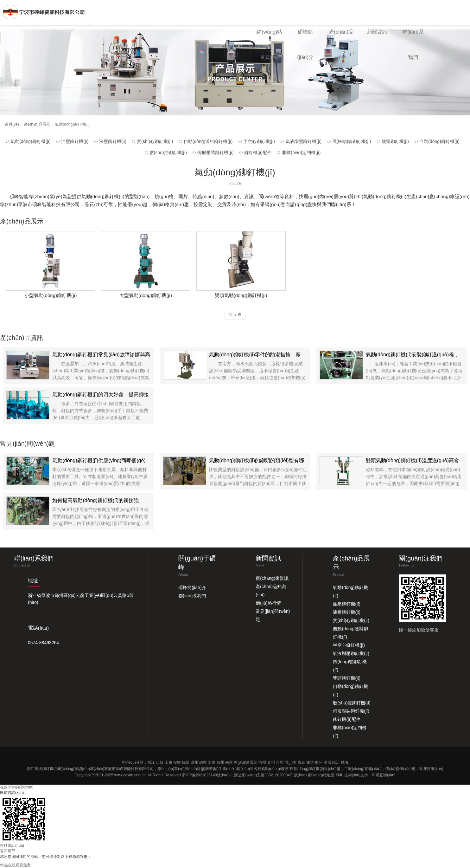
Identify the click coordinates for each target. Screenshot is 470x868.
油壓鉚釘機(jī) (75, 141)
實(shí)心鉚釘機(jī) (155, 141)
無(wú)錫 (241, 762)
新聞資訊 (377, 32)
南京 (229, 762)
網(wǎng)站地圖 (321, 775)
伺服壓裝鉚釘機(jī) (215, 152)
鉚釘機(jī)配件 (258, 152)
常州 (254, 762)
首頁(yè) (12, 124)
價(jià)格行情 (268, 603)
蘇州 (220, 762)
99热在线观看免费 (15, 865)
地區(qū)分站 (133, 762)
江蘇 (160, 762)
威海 (345, 762)
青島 (302, 762)
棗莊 (319, 762)
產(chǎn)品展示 (37, 124)
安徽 (177, 762)
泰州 (271, 762)
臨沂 (336, 762)
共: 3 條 (235, 314)
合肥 (280, 762)
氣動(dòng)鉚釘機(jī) (31, 141)
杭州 (186, 762)
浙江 (151, 762)
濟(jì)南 (290, 762)
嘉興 (212, 762)
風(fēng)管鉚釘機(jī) (352, 141)
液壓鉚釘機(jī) (113, 141)
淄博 (327, 762)
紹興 (203, 762)
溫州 (194, 762)
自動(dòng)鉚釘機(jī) (439, 141)
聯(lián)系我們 (192, 596)
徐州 (262, 762)
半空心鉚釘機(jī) (259, 141)
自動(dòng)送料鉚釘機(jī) (208, 141)
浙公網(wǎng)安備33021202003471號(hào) (270, 775)
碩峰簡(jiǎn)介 (192, 587)
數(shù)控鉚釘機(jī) (168, 152)
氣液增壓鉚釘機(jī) (303, 141)
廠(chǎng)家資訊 (272, 578)
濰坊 (310, 762)
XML (339, 775)
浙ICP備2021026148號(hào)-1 (207, 775)
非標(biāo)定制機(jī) (301, 152)
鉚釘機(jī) (50, 769)
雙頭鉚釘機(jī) (395, 141)
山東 (168, 762)
